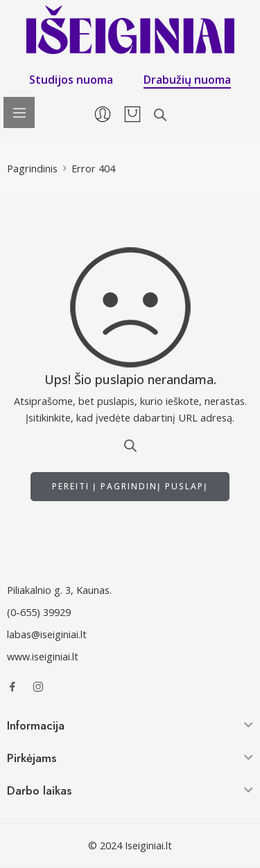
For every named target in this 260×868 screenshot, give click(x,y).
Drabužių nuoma (187, 80)
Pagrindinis (32, 169)
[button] (130, 728)
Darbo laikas (39, 790)
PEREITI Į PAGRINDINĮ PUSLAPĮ (130, 486)
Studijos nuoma (71, 80)
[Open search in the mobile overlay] (160, 115)
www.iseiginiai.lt (43, 657)
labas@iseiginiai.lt (47, 634)
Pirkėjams (32, 758)
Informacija (36, 725)
